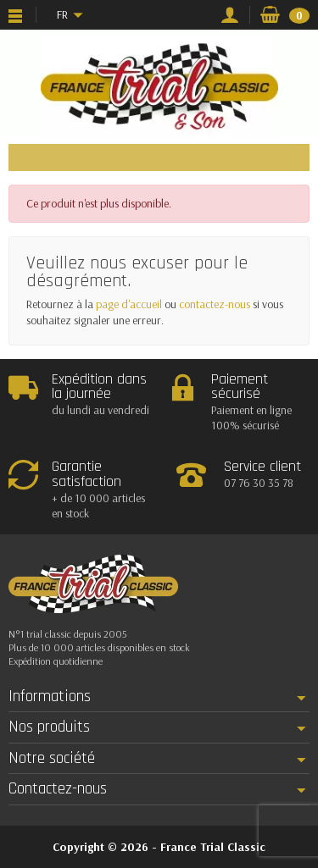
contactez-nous (215, 304)
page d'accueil (129, 304)
